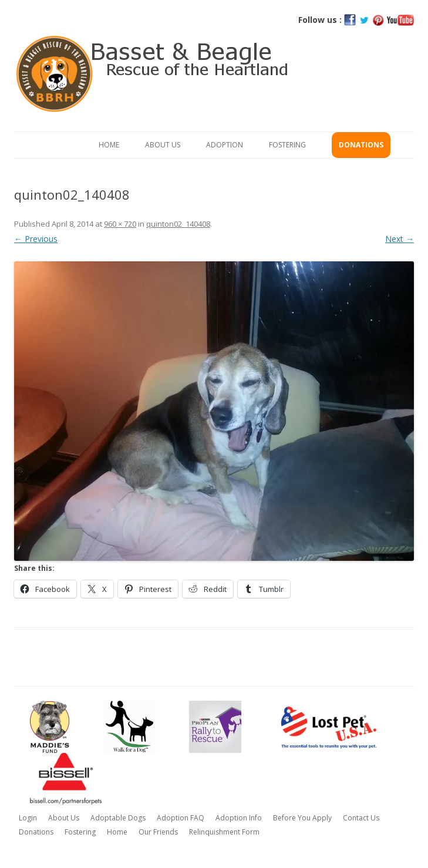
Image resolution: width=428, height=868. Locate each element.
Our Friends (158, 832)
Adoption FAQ (181, 818)
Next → (400, 239)
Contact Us (361, 818)
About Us (163, 145)
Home (109, 145)
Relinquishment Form (224, 832)
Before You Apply (302, 818)
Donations (361, 145)
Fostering (287, 145)
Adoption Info (239, 818)
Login (28, 818)
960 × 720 (120, 224)
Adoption (225, 145)
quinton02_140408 (178, 224)
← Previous (36, 239)
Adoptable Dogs (118, 818)
